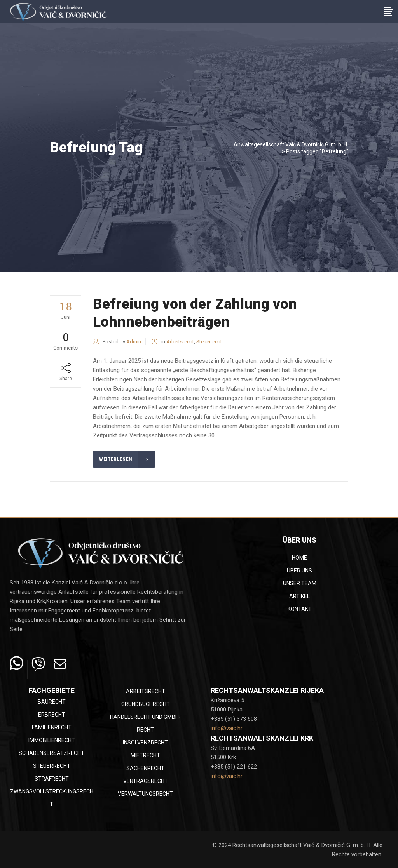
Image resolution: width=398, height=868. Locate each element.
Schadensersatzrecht (51, 753)
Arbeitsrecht (180, 342)
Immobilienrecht (52, 740)
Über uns (299, 571)
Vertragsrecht (146, 781)
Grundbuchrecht (146, 704)
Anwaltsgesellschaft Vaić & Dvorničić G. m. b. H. (291, 144)
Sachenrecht (145, 768)
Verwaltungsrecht (145, 794)
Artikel (299, 596)
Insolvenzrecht (145, 743)
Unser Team (300, 583)
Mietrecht (145, 755)
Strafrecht (52, 779)
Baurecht (52, 702)
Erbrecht (52, 715)
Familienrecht (52, 727)
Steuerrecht (209, 342)
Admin (134, 342)
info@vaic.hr (227, 728)
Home (299, 558)
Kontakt (300, 609)
